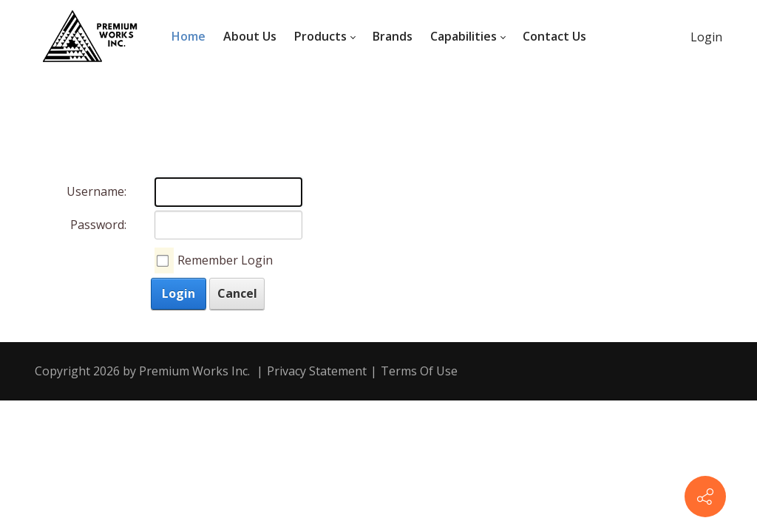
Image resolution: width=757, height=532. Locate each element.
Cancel (237, 293)
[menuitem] (189, 37)
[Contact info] (705, 497)
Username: (96, 191)
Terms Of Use (419, 371)
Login (706, 37)
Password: (98, 225)
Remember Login (225, 260)
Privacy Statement (317, 371)
